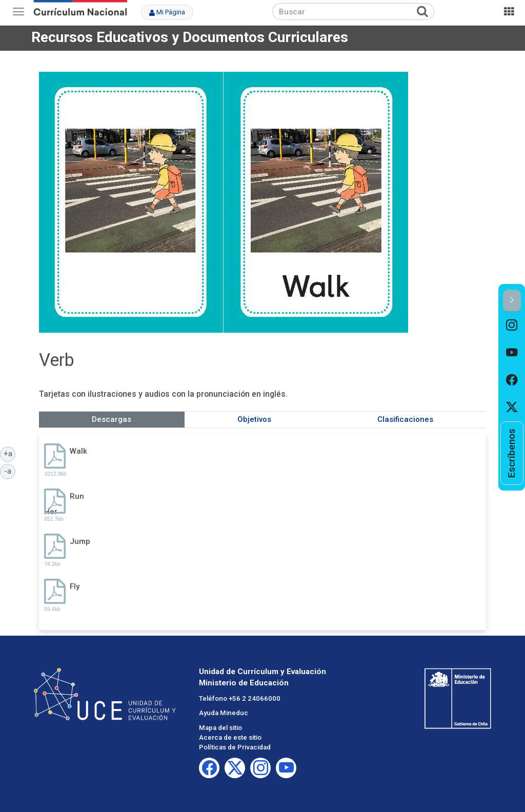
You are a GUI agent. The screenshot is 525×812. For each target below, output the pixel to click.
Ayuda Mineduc (224, 713)
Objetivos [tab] (254, 419)
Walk (78, 451)
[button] (512, 301)
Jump (80, 541)
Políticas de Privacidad (235, 747)
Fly (75, 586)
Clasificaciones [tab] (405, 419)
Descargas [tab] (112, 419)
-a (10, 471)
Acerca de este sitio (230, 737)
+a (10, 453)
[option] (512, 326)
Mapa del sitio (220, 728)
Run (77, 496)
